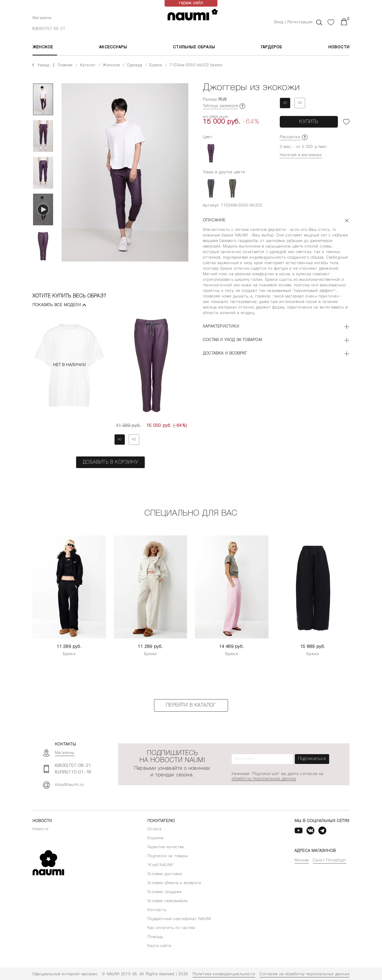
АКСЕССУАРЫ (113, 47)
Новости (339, 47)
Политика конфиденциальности (224, 974)
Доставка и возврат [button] (225, 354)
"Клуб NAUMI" (161, 865)
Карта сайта (159, 946)
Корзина (155, 838)
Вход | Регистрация (293, 22)
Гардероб (272, 47)
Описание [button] (214, 220)
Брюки (69, 654)
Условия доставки (165, 874)
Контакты (157, 910)
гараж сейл (191, 3)
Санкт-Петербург (330, 860)
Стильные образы (194, 47)
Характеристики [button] (221, 327)
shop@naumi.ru (64, 785)
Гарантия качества (166, 847)
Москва (302, 860)
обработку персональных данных (264, 779)
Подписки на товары (168, 856)
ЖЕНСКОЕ (43, 47)
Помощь (155, 937)
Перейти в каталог (191, 705)
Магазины (42, 18)
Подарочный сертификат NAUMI (179, 919)
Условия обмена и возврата (174, 883)
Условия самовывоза (167, 901)
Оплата (155, 829)
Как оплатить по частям (171, 928)
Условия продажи (165, 892)
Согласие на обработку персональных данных (305, 974)
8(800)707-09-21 (49, 29)
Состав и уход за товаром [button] (232, 340)
